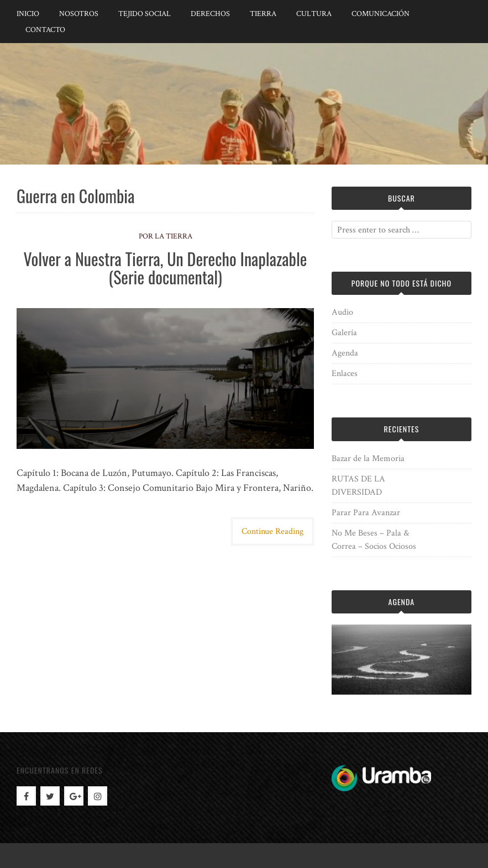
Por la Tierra (166, 236)
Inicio (28, 14)
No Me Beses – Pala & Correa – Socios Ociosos (374, 540)
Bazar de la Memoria (368, 459)
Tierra (263, 14)
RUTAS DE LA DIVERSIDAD (358, 486)
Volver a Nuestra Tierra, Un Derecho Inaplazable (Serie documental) (166, 268)
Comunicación (381, 14)
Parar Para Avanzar (366, 513)
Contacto (45, 30)
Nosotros (79, 14)
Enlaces (345, 374)
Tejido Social (145, 14)
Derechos (210, 14)
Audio (342, 312)
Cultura (314, 14)
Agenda (345, 353)
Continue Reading (272, 531)
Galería (344, 333)
